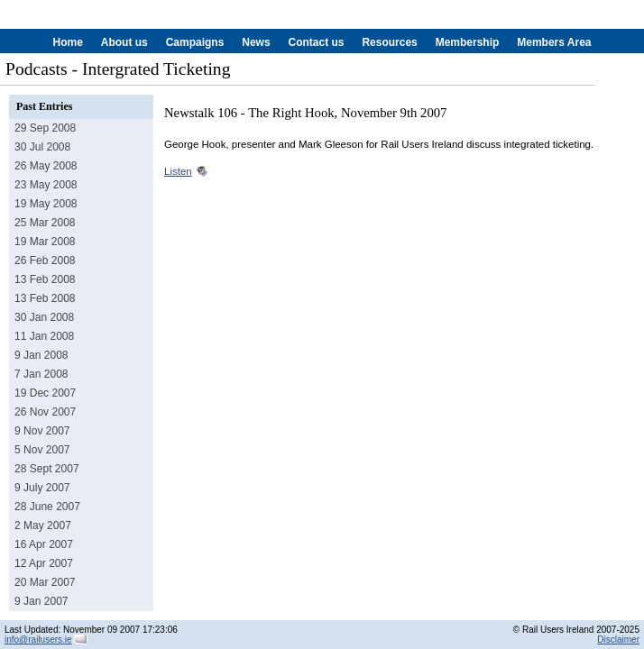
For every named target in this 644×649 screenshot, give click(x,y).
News (256, 42)
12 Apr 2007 (44, 563)
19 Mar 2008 (45, 242)
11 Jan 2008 (44, 336)
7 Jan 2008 (41, 374)
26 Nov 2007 (45, 412)
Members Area (554, 42)
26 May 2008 (46, 166)
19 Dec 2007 (45, 393)
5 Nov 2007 (42, 450)
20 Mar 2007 (45, 582)
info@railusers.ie (38, 640)
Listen (178, 171)
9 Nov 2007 (42, 431)
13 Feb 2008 (45, 279)
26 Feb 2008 (45, 261)
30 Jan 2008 (44, 317)
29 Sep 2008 (45, 128)
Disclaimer (618, 640)
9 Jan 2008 (41, 355)
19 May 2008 (46, 204)
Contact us (316, 42)
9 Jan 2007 (41, 601)
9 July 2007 (42, 488)
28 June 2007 (47, 507)
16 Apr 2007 (44, 544)
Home (68, 42)
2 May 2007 (43, 526)
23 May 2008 (46, 185)
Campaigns (195, 42)
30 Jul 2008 (42, 147)
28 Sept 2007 (47, 469)
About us (124, 42)
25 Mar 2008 (45, 223)
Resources (389, 42)
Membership (468, 42)
